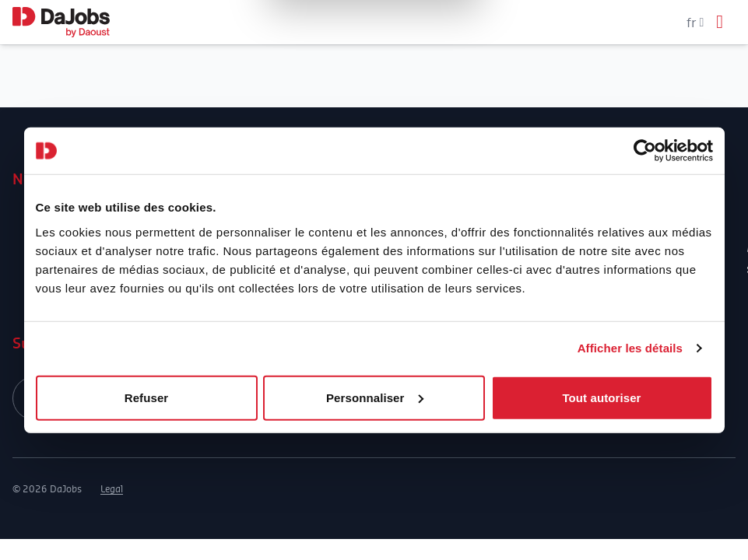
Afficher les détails (630, 348)
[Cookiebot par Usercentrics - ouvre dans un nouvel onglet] (645, 151)
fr (695, 23)
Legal (112, 489)
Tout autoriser (601, 397)
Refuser (147, 397)
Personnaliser (375, 397)
